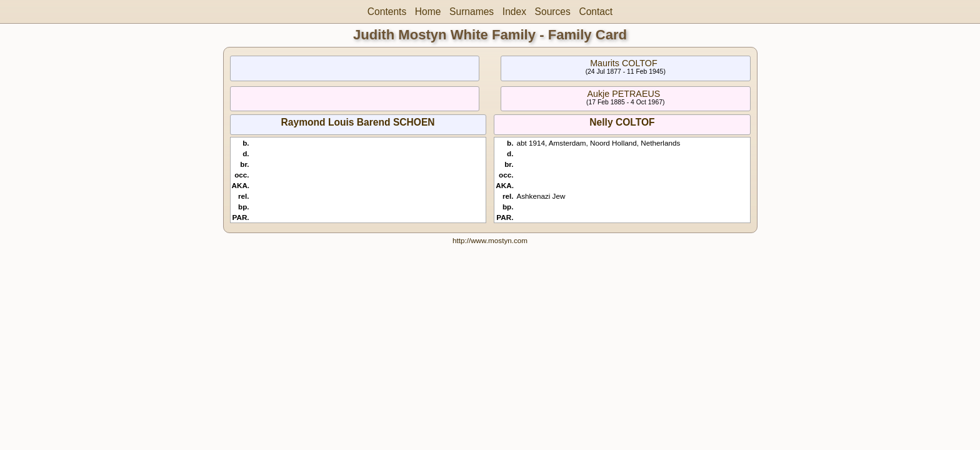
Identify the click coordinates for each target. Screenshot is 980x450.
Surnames (472, 12)
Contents (387, 12)
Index (514, 12)
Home (428, 12)
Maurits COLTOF (624, 63)
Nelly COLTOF (622, 122)
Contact (596, 12)
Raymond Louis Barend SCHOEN (358, 122)
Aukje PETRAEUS (623, 94)
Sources (553, 12)
